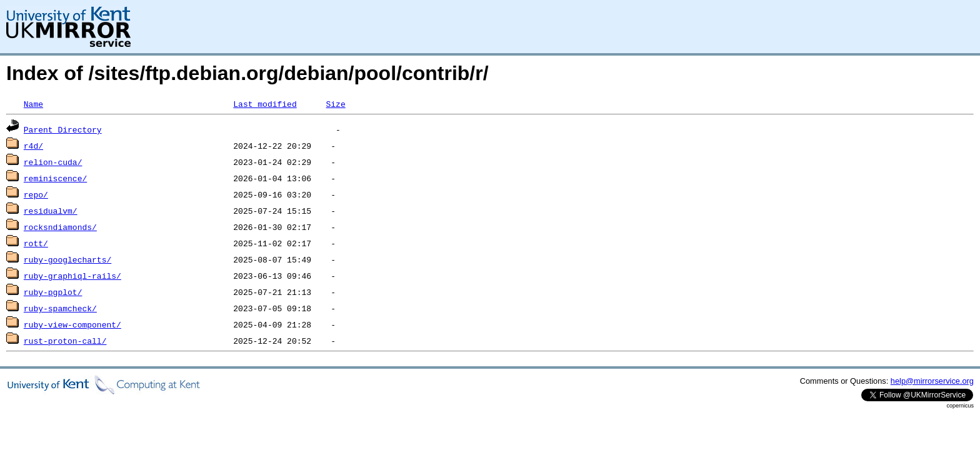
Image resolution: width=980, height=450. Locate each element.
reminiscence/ (55, 178)
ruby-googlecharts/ (67, 259)
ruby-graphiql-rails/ (72, 276)
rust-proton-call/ (65, 341)
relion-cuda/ (53, 162)
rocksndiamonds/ (60, 227)
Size (335, 104)
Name (33, 104)
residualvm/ (51, 211)
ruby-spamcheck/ (60, 308)
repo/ (36, 194)
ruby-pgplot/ (53, 292)
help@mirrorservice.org (932, 381)
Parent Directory (63, 129)
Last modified (265, 104)
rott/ (36, 243)
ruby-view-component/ (72, 324)
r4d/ (33, 146)
